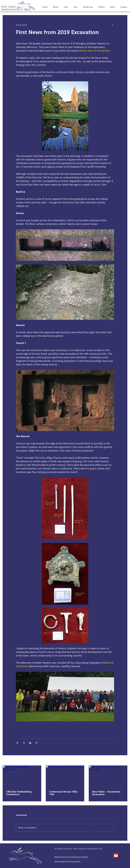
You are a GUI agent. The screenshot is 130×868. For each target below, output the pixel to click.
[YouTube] (116, 856)
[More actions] (112, 25)
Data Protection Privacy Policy (67, 861)
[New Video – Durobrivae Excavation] (108, 776)
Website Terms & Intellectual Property (71, 857)
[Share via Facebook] (17, 743)
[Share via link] (37, 743)
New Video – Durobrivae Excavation (106, 793)
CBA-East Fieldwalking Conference (19, 793)
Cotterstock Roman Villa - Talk (64, 793)
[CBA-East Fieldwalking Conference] (22, 776)
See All (124, 761)
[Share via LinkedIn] (30, 743)
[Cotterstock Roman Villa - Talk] (65, 776)
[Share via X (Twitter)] (24, 743)
